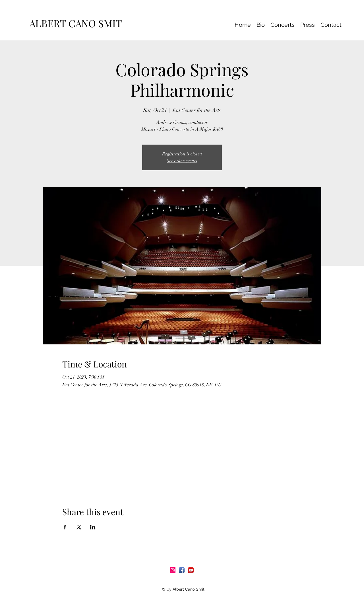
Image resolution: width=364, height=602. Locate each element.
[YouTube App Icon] (191, 570)
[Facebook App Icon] (182, 570)
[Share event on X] (79, 527)
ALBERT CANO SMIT (78, 23)
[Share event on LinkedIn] (93, 527)
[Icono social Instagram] (173, 570)
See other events (182, 161)
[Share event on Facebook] (65, 527)
